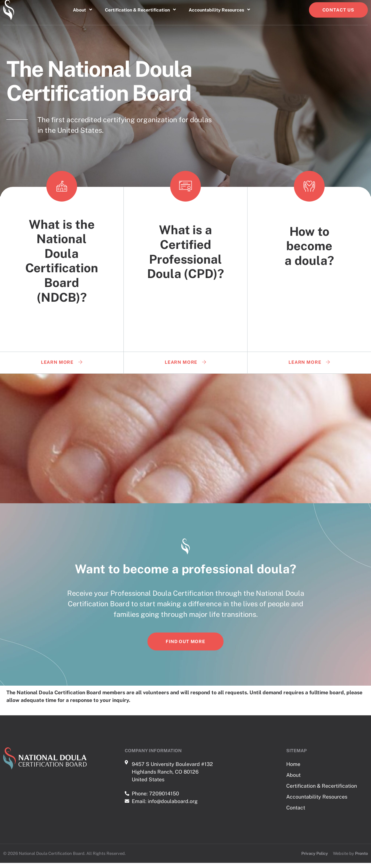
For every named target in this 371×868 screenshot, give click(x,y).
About (83, 15)
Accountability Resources (219, 15)
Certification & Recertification (140, 15)
